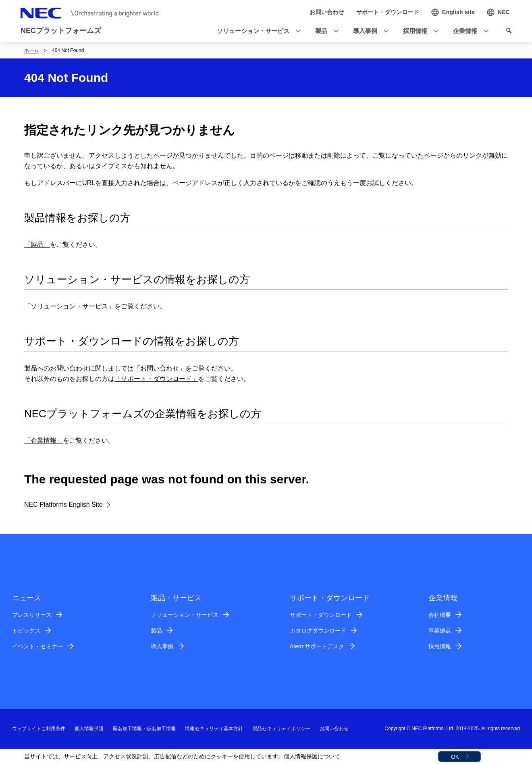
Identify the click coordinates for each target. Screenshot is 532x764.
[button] (256, 31)
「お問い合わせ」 (160, 368)
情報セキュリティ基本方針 (214, 729)
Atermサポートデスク (317, 646)
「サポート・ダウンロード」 (156, 379)
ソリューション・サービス (185, 615)
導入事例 (162, 646)
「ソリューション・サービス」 (69, 306)
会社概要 (440, 615)
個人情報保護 (301, 756)
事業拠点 (440, 631)
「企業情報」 (44, 440)
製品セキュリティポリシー (281, 729)
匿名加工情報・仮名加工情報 (144, 729)
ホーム (31, 50)
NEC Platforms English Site (63, 505)
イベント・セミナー (37, 646)
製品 (156, 631)
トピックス (26, 631)
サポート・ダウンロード (321, 615)
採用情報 (440, 646)
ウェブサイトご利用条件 (39, 729)
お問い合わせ (334, 729)
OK (455, 757)
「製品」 (37, 245)
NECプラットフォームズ (61, 31)
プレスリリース (32, 615)
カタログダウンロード (318, 631)
